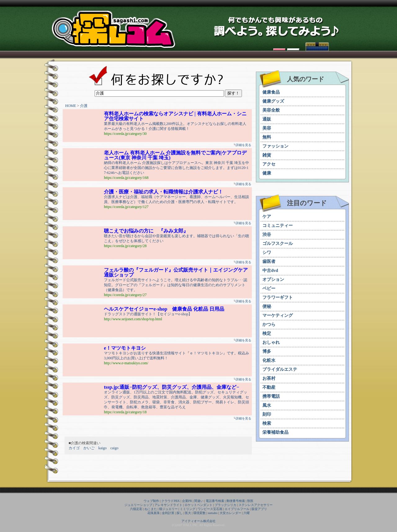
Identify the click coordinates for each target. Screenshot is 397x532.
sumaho (213, 513)
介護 (84, 106)
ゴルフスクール (278, 244)
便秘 (267, 306)
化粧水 (269, 360)
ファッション (275, 146)
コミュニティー (278, 226)
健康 (267, 173)
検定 (267, 333)
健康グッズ (273, 101)
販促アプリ (259, 509)
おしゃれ (271, 342)
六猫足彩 (136, 509)
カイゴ (74, 448)
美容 (267, 128)
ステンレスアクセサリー (256, 505)
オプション (273, 279)
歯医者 (269, 262)
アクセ (269, 164)
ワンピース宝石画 (210, 509)
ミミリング (188, 509)
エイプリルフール (237, 509)
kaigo (103, 448)
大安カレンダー (230, 513)
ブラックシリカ (225, 505)
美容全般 (271, 110)
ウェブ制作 (151, 501)
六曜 (247, 513)
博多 (267, 351)
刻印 (267, 414)
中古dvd (270, 270)
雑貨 (267, 155)
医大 (188, 513)
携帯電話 (271, 396)
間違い (199, 501)
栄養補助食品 (275, 432)
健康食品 (271, 92)
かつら (269, 324)
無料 (267, 137)
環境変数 (199, 513)
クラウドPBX (170, 501)
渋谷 (267, 235)
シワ (267, 253)
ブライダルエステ (280, 369)
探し (180, 513)
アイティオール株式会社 (198, 521)
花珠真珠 (154, 513)
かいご (89, 448)
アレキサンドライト (168, 505)
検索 (267, 423)
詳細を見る (243, 145)
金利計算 (168, 513)
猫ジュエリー (168, 509)
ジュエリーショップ (138, 505)
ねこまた (151, 509)
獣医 (250, 501)
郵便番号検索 (236, 501)
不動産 (269, 387)
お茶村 (269, 378)
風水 (267, 405)
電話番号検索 (215, 501)
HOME (71, 106)
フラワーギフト (278, 297)
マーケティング (278, 315)
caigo (114, 448)
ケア (267, 217)
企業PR (187, 501)
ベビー (269, 288)
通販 (267, 119)
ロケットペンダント (198, 505)
